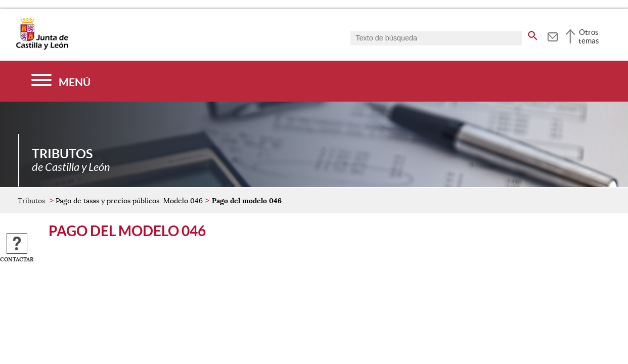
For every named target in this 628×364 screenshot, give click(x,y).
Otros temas (589, 36)
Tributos (31, 201)
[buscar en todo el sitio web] (533, 34)
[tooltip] (552, 35)
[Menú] (61, 81)
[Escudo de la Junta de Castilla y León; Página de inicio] (42, 48)
